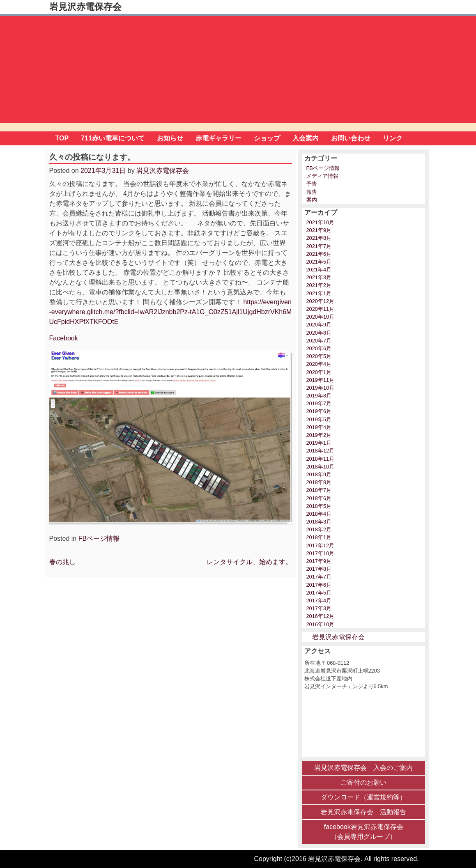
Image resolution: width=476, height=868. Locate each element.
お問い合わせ (351, 138)
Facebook (64, 338)
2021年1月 (319, 293)
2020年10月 (321, 317)
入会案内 (306, 138)
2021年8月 (319, 238)
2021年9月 (319, 230)
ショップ (267, 138)
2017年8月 (319, 569)
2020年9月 (319, 325)
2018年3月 (319, 522)
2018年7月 (319, 490)
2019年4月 (319, 427)
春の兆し (62, 562)
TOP (62, 138)
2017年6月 (319, 585)
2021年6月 (319, 254)
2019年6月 (319, 411)
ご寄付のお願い (363, 782)
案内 (312, 200)
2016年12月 (321, 616)
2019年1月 (319, 443)
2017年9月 (319, 561)
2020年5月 (319, 356)
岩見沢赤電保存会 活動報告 (363, 812)
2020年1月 (319, 372)
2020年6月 (319, 348)
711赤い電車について (113, 138)
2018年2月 (319, 529)
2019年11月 (321, 380)
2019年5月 (319, 419)
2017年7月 (319, 577)
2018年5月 (319, 506)
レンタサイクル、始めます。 (249, 562)
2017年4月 (319, 600)
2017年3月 (319, 608)
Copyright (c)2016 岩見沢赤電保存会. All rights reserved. (337, 859)
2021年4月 (319, 270)
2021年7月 (319, 246)
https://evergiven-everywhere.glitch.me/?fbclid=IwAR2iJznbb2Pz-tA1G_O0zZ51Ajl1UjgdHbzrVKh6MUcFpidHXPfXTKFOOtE (171, 312)
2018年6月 (319, 498)
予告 (312, 184)
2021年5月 (319, 262)
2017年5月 (319, 593)
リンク (393, 138)
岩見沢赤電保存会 (85, 7)
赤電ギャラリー (218, 138)
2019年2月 (319, 435)
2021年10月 (321, 222)
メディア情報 (322, 176)
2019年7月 (319, 403)
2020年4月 (319, 364)
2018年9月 (319, 474)
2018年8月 (319, 482)
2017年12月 (321, 545)
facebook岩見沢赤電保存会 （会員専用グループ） (364, 832)
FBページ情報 (99, 538)
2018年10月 (321, 467)
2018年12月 (321, 451)
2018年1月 (319, 537)
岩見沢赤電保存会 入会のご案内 (363, 768)
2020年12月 (321, 301)
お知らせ (170, 138)
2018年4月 (319, 514)
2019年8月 (319, 396)
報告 (312, 192)
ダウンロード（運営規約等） (363, 797)
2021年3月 (319, 277)
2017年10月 (321, 553)
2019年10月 (321, 388)
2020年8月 (319, 333)
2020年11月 (321, 309)
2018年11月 (321, 459)
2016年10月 (321, 624)
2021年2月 (319, 285)
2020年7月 (319, 341)
